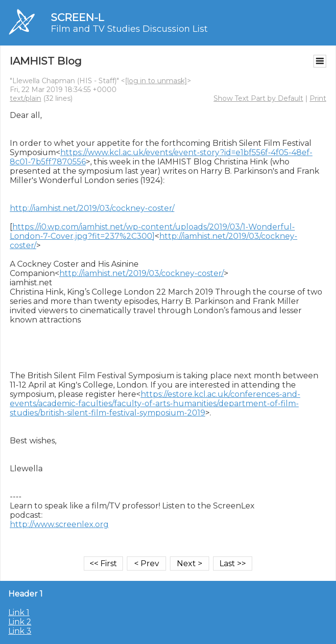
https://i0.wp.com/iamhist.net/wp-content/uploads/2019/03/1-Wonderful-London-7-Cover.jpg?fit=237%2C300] (152, 231)
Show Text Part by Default (258, 98)
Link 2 (20, 622)
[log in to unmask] (156, 81)
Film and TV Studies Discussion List (129, 29)
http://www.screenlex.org (59, 524)
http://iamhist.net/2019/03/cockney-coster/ (92, 208)
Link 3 (20, 631)
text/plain (25, 98)
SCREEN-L (77, 17)
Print (318, 98)
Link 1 (19, 612)
